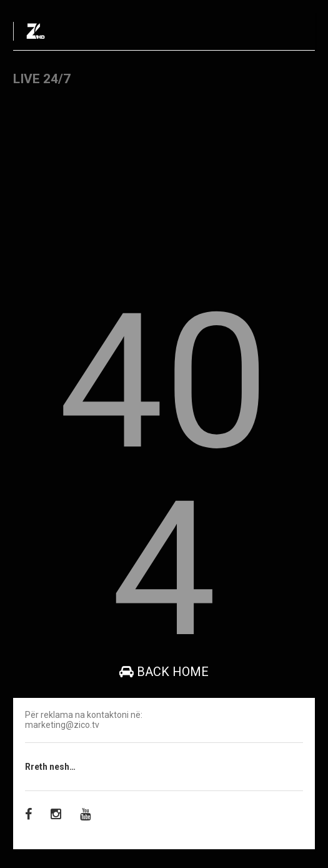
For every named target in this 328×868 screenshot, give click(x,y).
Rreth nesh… (50, 767)
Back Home (164, 672)
